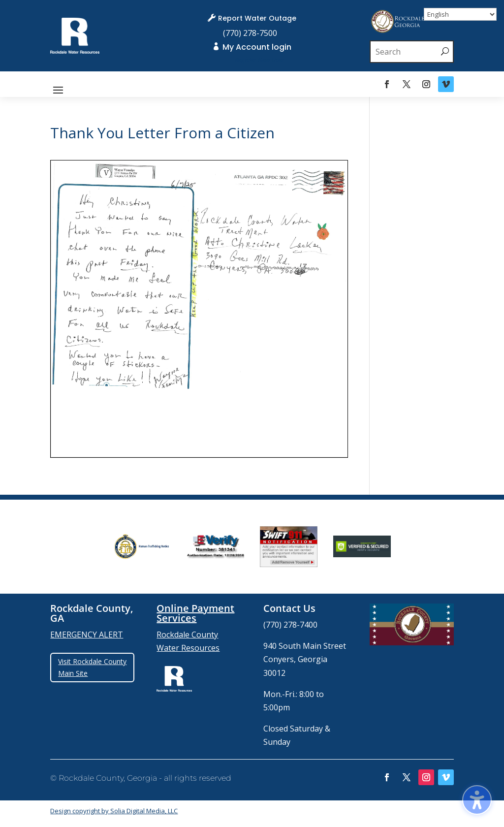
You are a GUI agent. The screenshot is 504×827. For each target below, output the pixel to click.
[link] (75, 51)
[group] (142, 546)
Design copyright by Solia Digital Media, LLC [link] (114, 811)
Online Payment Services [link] (195, 613)
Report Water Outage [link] (257, 18)
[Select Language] (460, 14)
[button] (58, 89)
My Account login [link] (257, 47)
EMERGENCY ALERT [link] (87, 635)
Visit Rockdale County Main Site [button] (92, 667)
